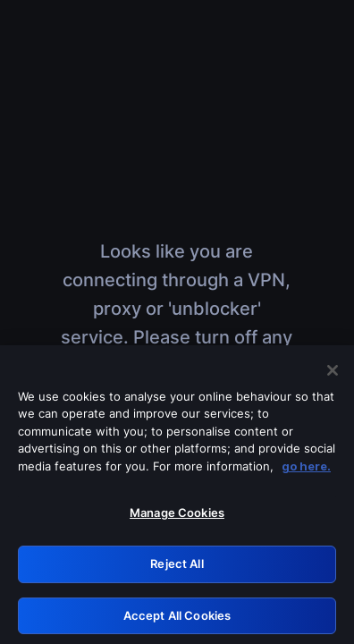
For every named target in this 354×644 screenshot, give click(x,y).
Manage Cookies (177, 518)
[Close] (333, 375)
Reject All (177, 568)
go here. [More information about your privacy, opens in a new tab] (306, 470)
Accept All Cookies (177, 620)
